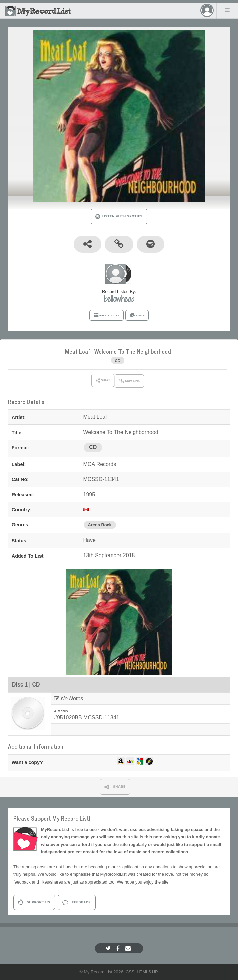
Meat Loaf (78, 351)
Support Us (34, 902)
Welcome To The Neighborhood (133, 351)
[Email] (129, 948)
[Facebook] (119, 948)
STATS (137, 315)
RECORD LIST (107, 315)
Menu (227, 10)
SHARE (115, 787)
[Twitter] (109, 948)
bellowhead (119, 299)
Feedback (76, 902)
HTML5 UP (147, 972)
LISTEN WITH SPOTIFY (119, 217)
